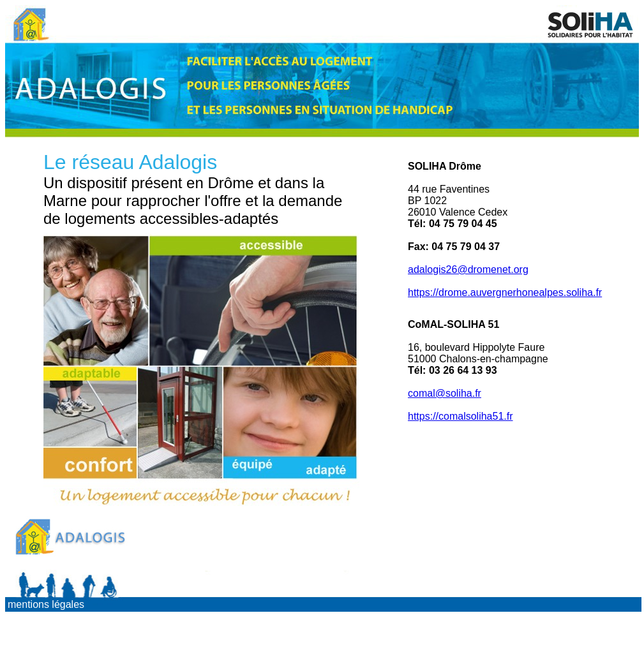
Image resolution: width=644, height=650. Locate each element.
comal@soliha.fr (445, 393)
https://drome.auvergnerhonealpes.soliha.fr (505, 292)
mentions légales (46, 604)
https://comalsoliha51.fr (461, 416)
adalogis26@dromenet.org (468, 270)
